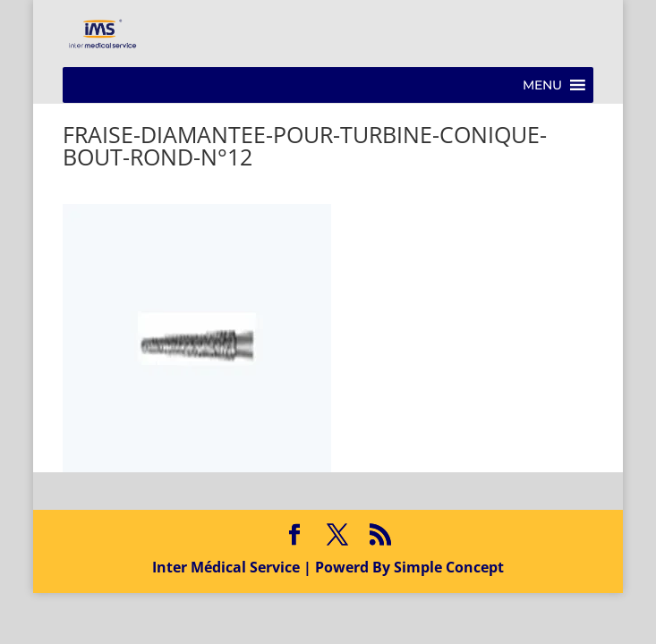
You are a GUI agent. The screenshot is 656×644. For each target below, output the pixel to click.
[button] (542, 85)
